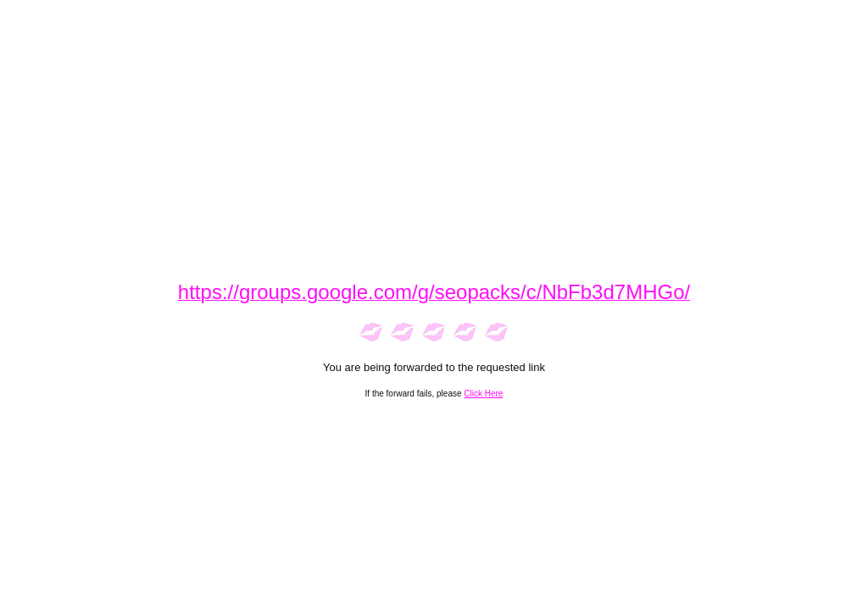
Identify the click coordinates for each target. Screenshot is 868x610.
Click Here (483, 394)
